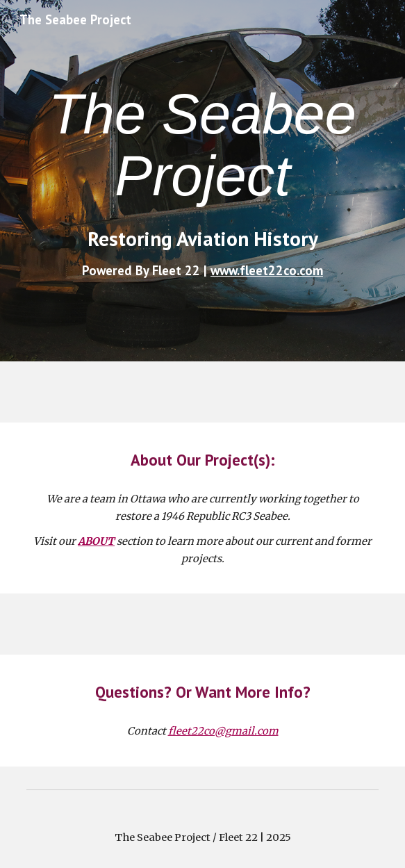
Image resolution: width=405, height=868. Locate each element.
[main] (202, 145)
